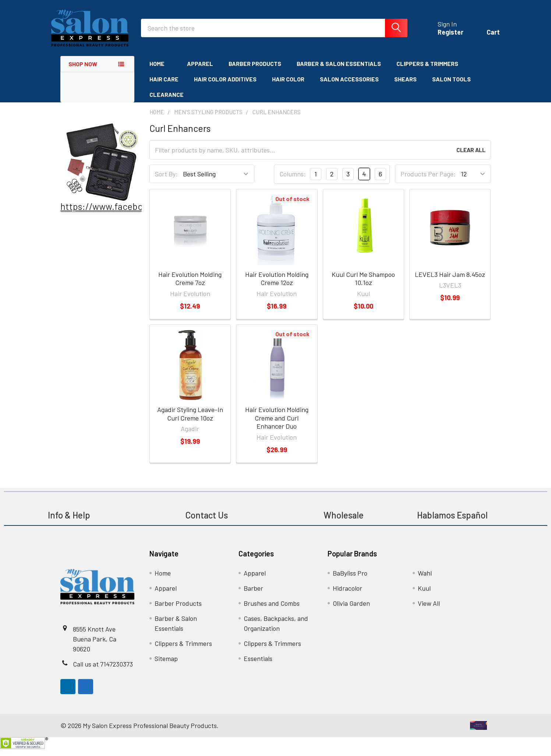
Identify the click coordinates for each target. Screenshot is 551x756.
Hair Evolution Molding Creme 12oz (277, 286)
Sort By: (166, 181)
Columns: (293, 181)
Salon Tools (451, 86)
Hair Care (164, 86)
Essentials (258, 665)
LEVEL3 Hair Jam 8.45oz (450, 281)
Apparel (200, 71)
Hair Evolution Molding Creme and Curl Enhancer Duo (277, 425)
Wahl (425, 580)
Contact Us (206, 522)
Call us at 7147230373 (103, 671)
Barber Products (255, 71)
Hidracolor (347, 595)
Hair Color (288, 86)
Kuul (424, 595)
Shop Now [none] (83, 71)
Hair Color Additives (225, 86)
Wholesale (345, 522)
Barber (253, 595)
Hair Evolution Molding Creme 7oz (190, 286)
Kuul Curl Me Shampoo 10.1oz (363, 286)
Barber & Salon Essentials (339, 71)
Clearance (167, 101)
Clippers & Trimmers (427, 71)
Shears (405, 86)
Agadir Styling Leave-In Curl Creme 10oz (190, 421)
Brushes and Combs (272, 610)
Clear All (471, 157)
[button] (101, 169)
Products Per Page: (428, 181)
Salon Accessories (349, 86)
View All (429, 610)
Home (160, 71)
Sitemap (166, 665)
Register (442, 37)
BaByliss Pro (350, 580)
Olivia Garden (351, 610)
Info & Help (69, 522)
